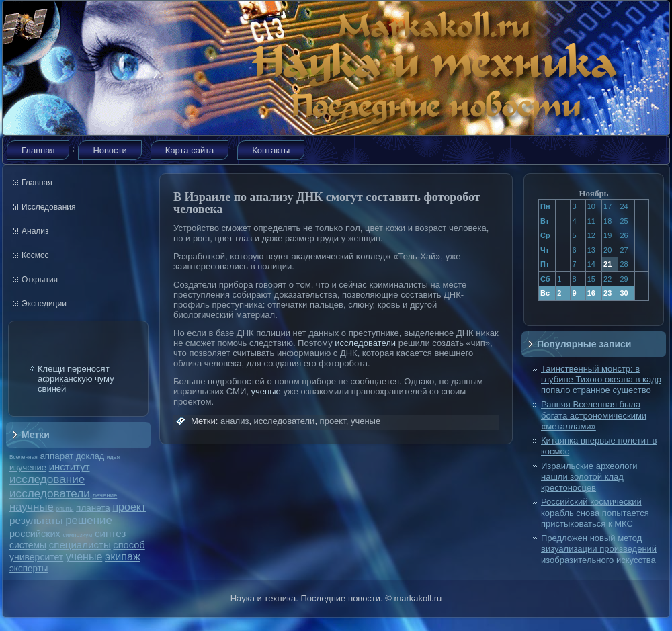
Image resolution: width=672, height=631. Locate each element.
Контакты (271, 150)
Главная (38, 150)
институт (70, 467)
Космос (35, 255)
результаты (36, 520)
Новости (110, 150)
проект (129, 507)
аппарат (56, 456)
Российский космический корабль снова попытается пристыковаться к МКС (595, 513)
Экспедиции (44, 304)
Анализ (35, 231)
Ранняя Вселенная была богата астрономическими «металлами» (594, 415)
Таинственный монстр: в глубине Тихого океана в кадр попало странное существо (601, 380)
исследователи (50, 493)
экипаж (123, 556)
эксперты (29, 568)
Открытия (40, 280)
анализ (235, 421)
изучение (28, 467)
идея (113, 457)
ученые (84, 557)
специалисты (80, 545)
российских (35, 534)
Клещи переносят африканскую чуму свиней (76, 379)
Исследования (48, 207)
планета (93, 508)
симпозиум (77, 535)
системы (28, 545)
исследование (47, 479)
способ (129, 545)
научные (32, 507)
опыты (65, 509)
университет (36, 557)
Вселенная (24, 457)
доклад (90, 456)
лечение (105, 495)
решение (89, 520)
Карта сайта (190, 150)
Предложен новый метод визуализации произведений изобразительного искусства (599, 549)
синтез (110, 533)
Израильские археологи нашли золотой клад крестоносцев (589, 477)
